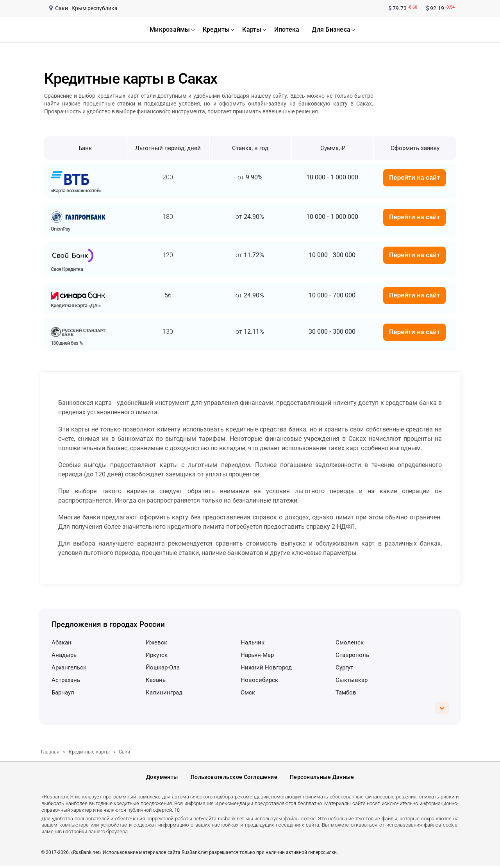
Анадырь (64, 655)
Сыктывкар (352, 680)
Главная (50, 752)
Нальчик (253, 642)
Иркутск (157, 655)
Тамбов (346, 693)
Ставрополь (352, 655)
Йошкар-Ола (163, 668)
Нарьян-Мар (257, 655)
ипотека (287, 30)
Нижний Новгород (266, 668)
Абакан (62, 642)
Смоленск (350, 642)
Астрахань (66, 680)
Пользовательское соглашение (234, 778)
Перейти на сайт (414, 178)
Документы (162, 778)
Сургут (344, 668)
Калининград (164, 693)
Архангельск (69, 668)
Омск (248, 693)
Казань (156, 680)
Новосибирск (259, 680)
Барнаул (63, 693)
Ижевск (156, 642)
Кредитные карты (89, 752)
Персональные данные (322, 778)
